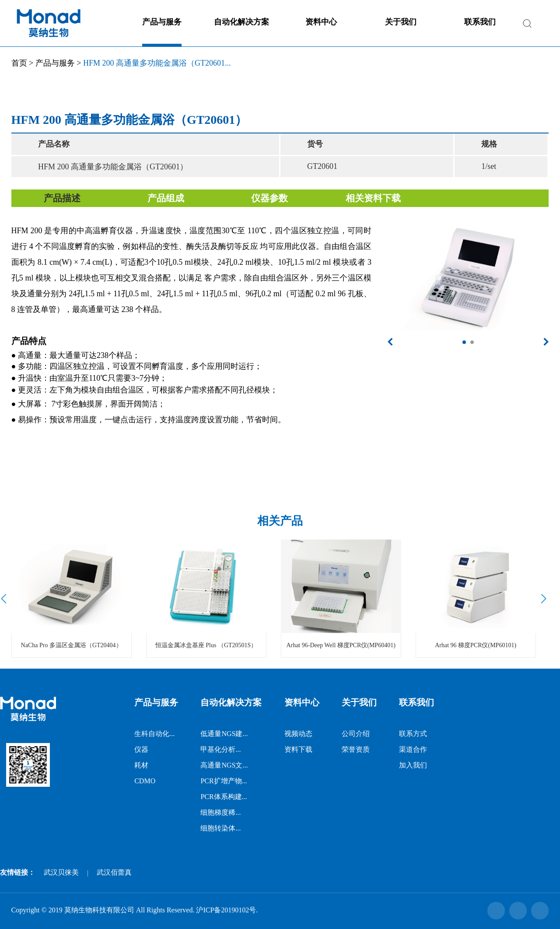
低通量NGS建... (224, 734)
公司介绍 (356, 734)
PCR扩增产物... (224, 781)
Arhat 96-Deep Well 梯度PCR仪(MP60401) (341, 645)
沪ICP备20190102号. (227, 910)
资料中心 (321, 22)
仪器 (141, 749)
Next (542, 599)
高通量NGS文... (224, 765)
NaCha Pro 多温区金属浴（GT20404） (72, 645)
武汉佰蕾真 (114, 872)
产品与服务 (162, 22)
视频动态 (298, 734)
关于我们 (401, 22)
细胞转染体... (220, 828)
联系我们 (480, 22)
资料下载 (298, 749)
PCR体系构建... (224, 797)
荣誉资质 (356, 749)
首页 (19, 63)
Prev (5, 599)
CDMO (145, 781)
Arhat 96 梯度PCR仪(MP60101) (476, 645)
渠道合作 (413, 749)
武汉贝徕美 (61, 872)
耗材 (141, 765)
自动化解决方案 (241, 22)
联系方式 (413, 734)
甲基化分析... (220, 749)
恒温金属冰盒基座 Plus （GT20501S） (206, 645)
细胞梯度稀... (220, 812)
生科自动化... (154, 734)
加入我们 (413, 765)
